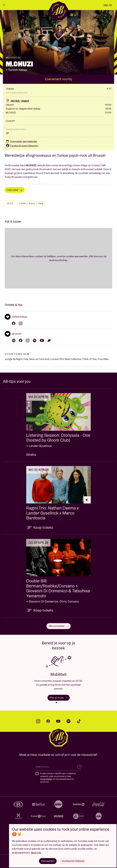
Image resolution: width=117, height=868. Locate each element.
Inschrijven (79, 767)
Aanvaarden (48, 861)
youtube (58, 721)
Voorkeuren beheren (73, 861)
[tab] (56, 703)
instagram (38, 721)
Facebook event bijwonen (22, 146)
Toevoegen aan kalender (21, 141)
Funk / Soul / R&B (31, 204)
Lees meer (15, 190)
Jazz (10, 204)
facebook (48, 721)
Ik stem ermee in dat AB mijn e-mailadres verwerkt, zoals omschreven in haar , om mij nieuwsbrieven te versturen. (58, 778)
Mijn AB (108, 5)
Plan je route (59, 698)
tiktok (79, 721)
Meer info (36, 853)
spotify (69, 721)
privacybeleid (46, 779)
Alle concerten (59, 626)
